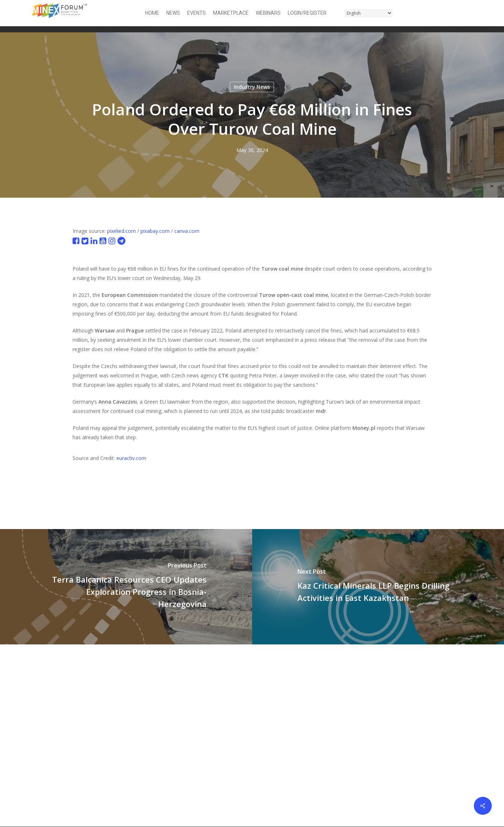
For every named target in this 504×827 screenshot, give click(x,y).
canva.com (187, 231)
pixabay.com (155, 231)
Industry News (252, 87)
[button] (467, 13)
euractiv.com (131, 458)
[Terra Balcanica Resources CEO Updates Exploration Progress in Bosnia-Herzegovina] (126, 587)
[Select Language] (369, 13)
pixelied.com (121, 231)
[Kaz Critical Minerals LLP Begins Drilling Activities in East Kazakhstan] (378, 587)
